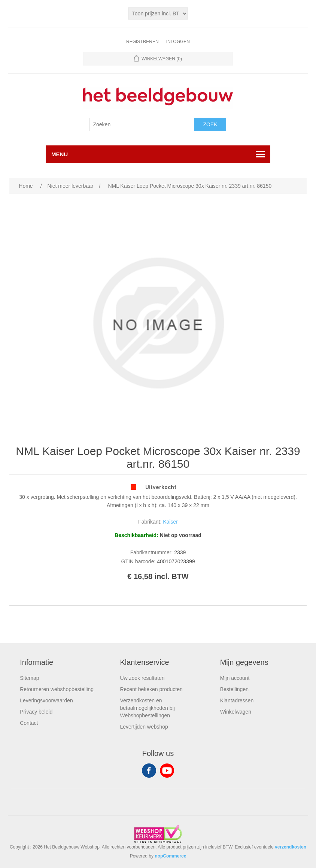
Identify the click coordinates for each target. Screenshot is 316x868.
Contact (29, 723)
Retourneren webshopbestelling (57, 689)
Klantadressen (237, 700)
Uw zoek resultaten (142, 678)
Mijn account (235, 678)
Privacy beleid (36, 712)
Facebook (149, 771)
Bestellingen (234, 689)
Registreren (142, 42)
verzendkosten (291, 847)
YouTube (167, 771)
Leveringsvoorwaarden (46, 700)
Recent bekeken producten (151, 689)
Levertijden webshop (144, 727)
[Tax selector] (158, 13)
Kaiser (170, 522)
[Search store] (142, 124)
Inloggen (178, 42)
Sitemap (29, 678)
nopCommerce (170, 856)
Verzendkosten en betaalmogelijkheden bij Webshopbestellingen (147, 708)
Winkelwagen (236, 712)
